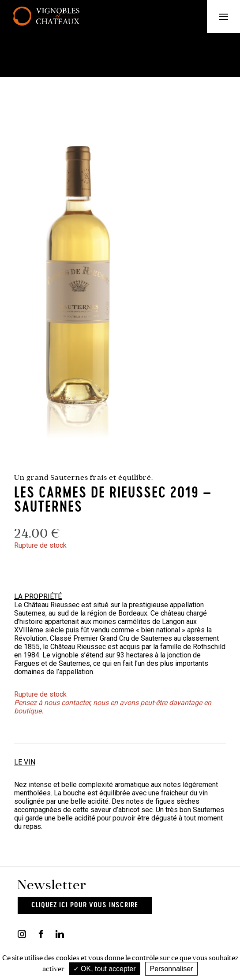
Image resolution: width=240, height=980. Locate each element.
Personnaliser (172, 969)
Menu (230, 17)
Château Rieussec (52, 605)
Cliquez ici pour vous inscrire (85, 905)
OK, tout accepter (105, 969)
